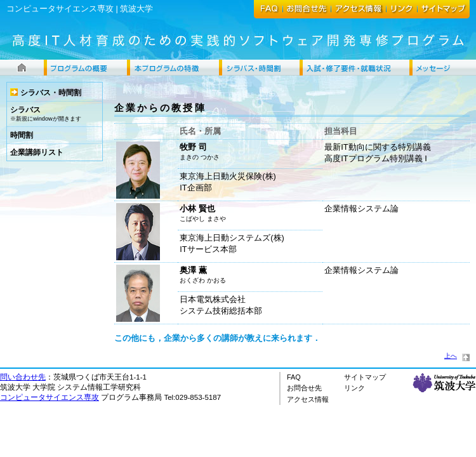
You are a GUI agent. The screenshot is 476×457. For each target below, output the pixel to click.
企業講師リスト (37, 152)
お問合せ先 (304, 388)
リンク (354, 388)
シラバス (25, 110)
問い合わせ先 (23, 377)
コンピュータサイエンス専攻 (60, 9)
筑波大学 (136, 9)
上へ (451, 356)
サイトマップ (365, 377)
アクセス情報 (308, 399)
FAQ (294, 377)
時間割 (22, 135)
